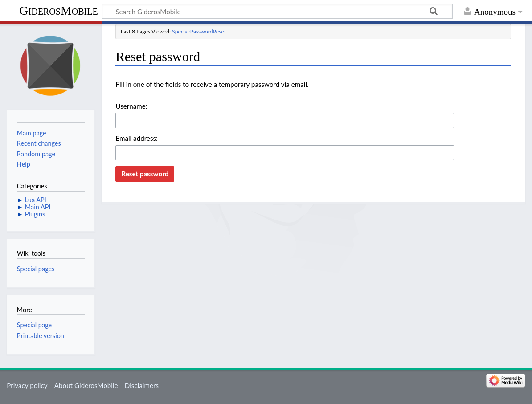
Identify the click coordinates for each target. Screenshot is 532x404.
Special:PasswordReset (199, 31)
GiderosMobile (58, 10)
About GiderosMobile (86, 385)
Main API (38, 207)
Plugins (35, 214)
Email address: (136, 138)
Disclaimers (142, 385)
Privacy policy (27, 385)
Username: (131, 106)
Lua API (36, 200)
